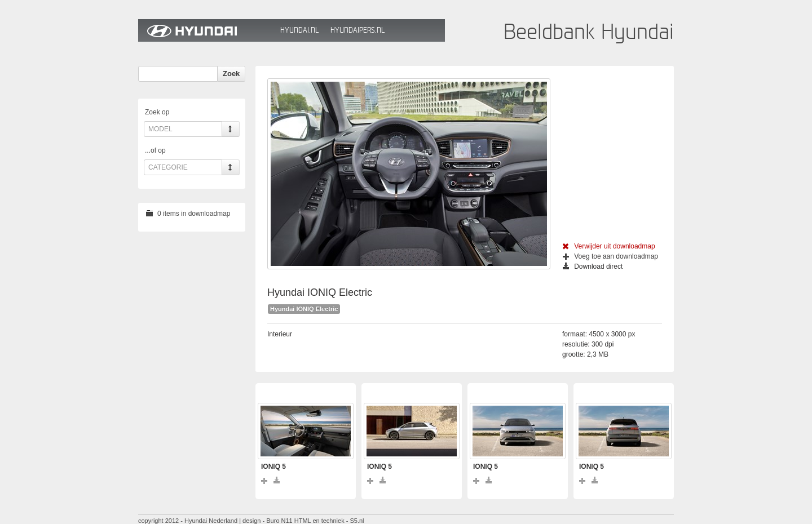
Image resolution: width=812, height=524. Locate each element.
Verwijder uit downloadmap (609, 246)
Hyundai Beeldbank (206, 30)
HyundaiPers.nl (358, 30)
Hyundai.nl (299, 30)
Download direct (593, 267)
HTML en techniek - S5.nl (329, 521)
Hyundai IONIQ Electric (304, 309)
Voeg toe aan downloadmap (610, 256)
